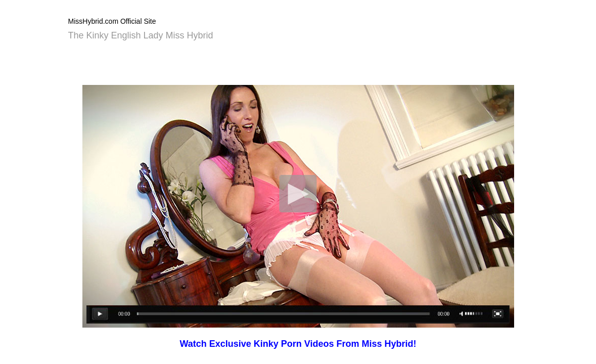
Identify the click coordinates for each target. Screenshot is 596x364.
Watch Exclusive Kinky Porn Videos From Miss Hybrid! (298, 344)
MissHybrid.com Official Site (112, 21)
